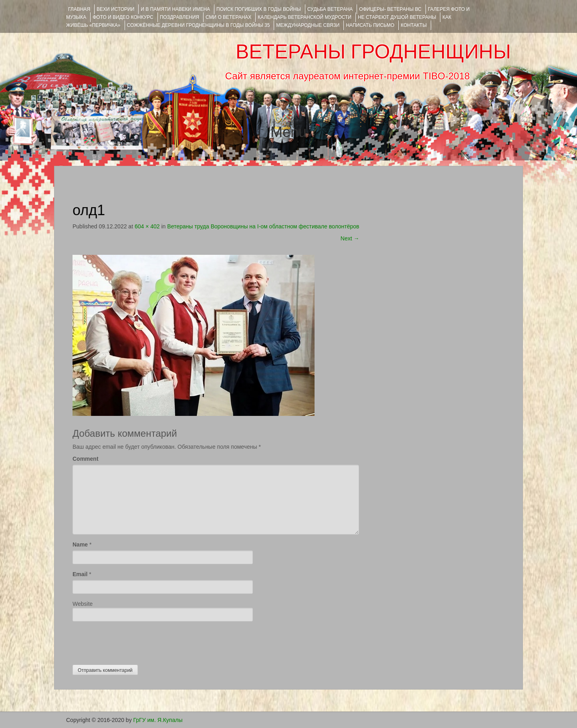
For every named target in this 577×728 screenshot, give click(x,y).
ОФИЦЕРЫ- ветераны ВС (390, 9)
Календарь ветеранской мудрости (305, 17)
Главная (79, 9)
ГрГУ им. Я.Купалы (158, 720)
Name (80, 544)
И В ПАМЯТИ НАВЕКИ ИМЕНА (175, 9)
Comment (86, 459)
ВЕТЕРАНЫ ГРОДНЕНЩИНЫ (373, 52)
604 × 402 (147, 226)
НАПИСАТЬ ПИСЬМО (370, 25)
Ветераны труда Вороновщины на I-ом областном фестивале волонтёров (263, 226)
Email (80, 574)
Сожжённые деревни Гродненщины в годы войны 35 (199, 25)
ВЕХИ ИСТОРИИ (115, 9)
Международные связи (308, 25)
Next (350, 238)
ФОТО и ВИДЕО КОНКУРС (123, 17)
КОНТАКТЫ (414, 25)
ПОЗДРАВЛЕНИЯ (180, 17)
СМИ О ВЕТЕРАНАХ (228, 17)
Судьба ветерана (330, 9)
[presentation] (133, 641)
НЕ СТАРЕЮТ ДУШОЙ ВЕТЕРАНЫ (397, 17)
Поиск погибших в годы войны (259, 9)
